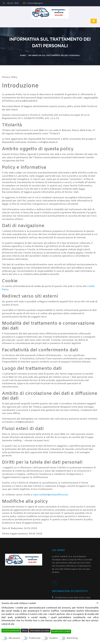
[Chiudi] (97, 603)
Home (23, 56)
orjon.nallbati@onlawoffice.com (51, 495)
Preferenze (35, 638)
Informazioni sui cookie (40, 631)
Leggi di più (8, 624)
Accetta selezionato (11, 631)
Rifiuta (25, 631)
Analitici (54, 638)
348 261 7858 (11, 3)
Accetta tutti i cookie (61, 631)
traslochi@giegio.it (33, 3)
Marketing (72, 638)
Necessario (14, 638)
